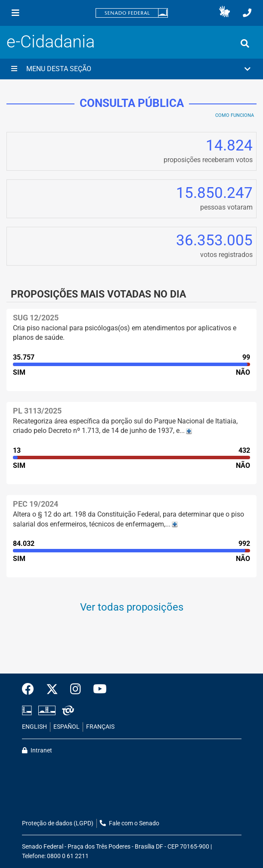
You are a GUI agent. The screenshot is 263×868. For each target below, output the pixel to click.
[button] (224, 13)
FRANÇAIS (100, 727)
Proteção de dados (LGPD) (58, 823)
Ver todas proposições (132, 607)
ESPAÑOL (67, 727)
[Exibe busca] (245, 44)
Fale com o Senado (130, 823)
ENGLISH (34, 727)
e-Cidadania (51, 42)
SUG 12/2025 (36, 318)
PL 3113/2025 (37, 411)
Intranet (37, 750)
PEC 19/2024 (36, 504)
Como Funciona (235, 115)
